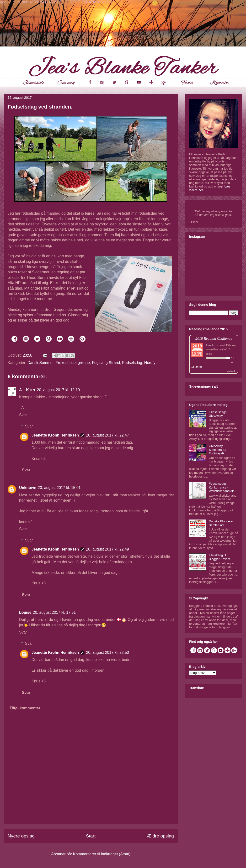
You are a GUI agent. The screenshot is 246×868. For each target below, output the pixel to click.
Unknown (28, 488)
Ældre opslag (160, 836)
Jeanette (210, 345)
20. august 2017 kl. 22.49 (107, 549)
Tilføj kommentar (25, 708)
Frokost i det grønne (73, 363)
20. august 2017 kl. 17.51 (54, 612)
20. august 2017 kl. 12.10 (58, 390)
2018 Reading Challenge (214, 338)
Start (91, 836)
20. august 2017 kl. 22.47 (107, 435)
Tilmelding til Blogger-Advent (219, 557)
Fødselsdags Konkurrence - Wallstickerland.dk (221, 487)
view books (231, 371)
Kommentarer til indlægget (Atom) (102, 854)
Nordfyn (151, 363)
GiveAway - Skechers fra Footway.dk (217, 450)
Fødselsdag (132, 363)
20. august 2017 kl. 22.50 (107, 652)
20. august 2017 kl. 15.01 (59, 488)
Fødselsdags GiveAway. (218, 414)
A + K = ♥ (27, 390)
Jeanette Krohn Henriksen (55, 435)
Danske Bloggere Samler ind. (221, 523)
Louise (25, 612)
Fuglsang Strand (106, 363)
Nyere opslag (21, 836)
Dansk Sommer (40, 363)
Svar (23, 415)
